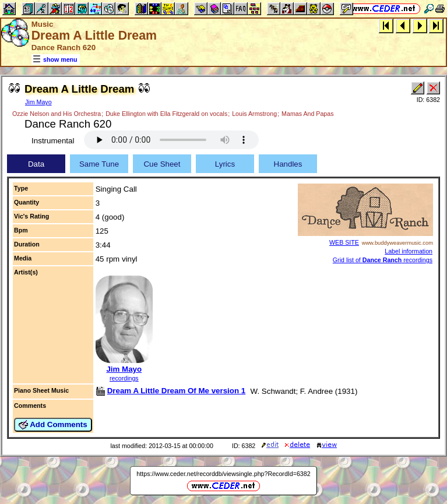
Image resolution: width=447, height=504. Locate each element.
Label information (409, 251)
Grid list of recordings (383, 260)
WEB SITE (344, 242)
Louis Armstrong (254, 114)
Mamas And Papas (307, 114)
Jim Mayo (38, 102)
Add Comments (53, 425)
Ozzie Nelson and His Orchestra (57, 114)
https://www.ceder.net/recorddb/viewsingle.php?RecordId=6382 (223, 474)
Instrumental (53, 141)
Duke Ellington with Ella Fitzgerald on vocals (166, 114)
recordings (124, 378)
